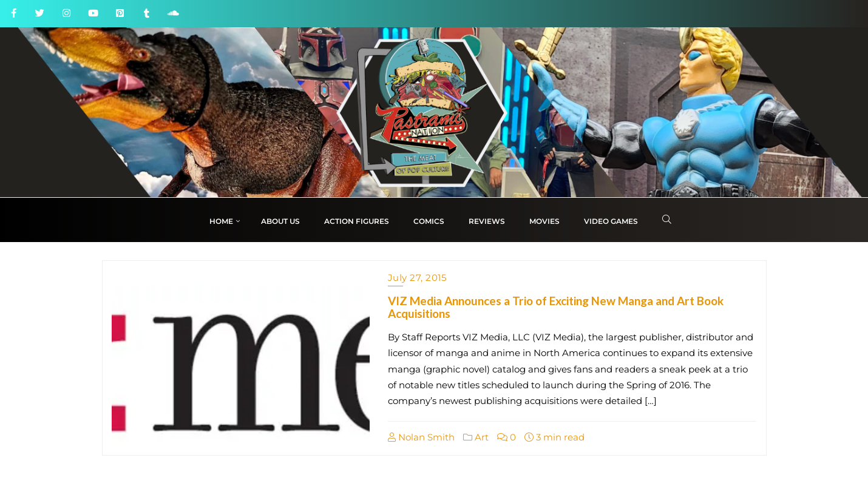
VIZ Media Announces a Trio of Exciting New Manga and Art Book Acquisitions (556, 307)
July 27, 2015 (417, 278)
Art (476, 437)
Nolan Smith (421, 437)
